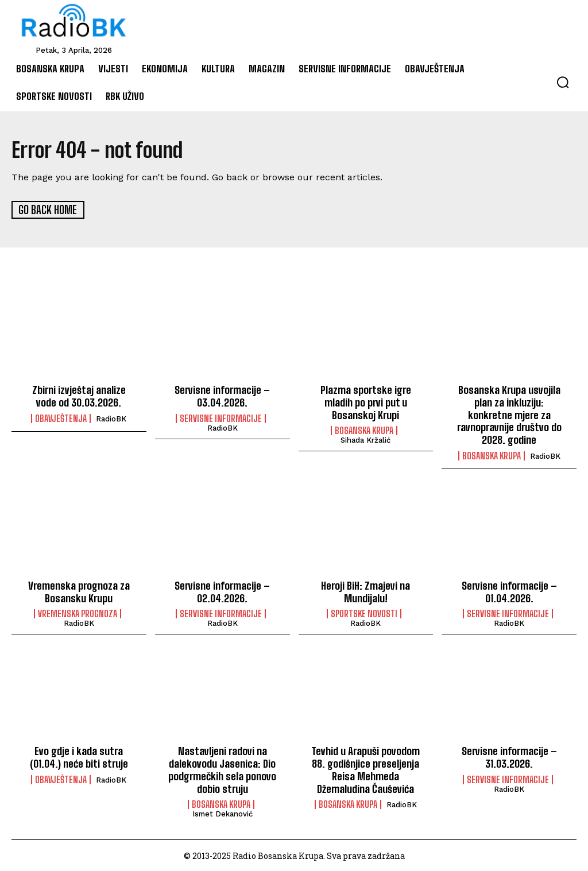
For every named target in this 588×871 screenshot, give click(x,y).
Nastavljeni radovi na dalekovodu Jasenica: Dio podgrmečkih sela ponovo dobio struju (222, 769)
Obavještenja (61, 418)
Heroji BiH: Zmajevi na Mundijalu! (365, 591)
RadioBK (111, 418)
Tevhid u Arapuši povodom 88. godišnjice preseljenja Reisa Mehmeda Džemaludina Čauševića (365, 769)
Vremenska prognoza (78, 613)
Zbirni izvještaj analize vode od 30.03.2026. (79, 396)
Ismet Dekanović (223, 813)
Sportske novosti (364, 613)
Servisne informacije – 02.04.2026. (223, 591)
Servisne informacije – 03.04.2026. (223, 396)
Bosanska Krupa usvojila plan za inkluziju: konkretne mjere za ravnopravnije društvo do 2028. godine (509, 414)
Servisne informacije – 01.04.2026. (509, 591)
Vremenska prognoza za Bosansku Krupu (79, 591)
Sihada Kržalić (365, 440)
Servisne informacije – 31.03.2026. (509, 756)
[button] (563, 82)
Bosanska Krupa (364, 430)
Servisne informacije (221, 418)
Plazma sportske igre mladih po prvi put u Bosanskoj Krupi (365, 402)
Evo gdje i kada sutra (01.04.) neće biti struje (79, 756)
